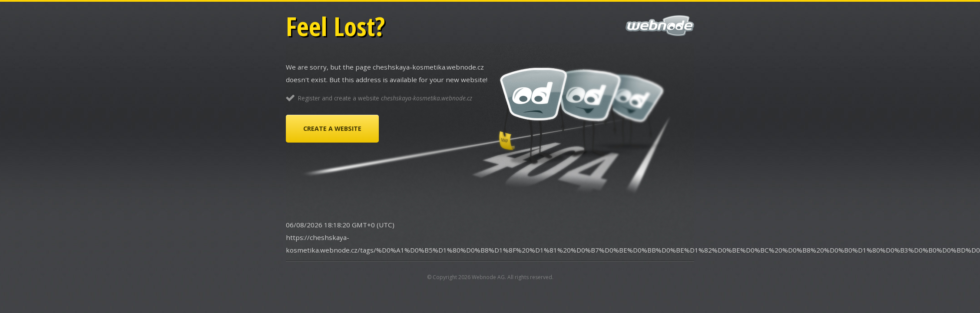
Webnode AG (488, 277)
